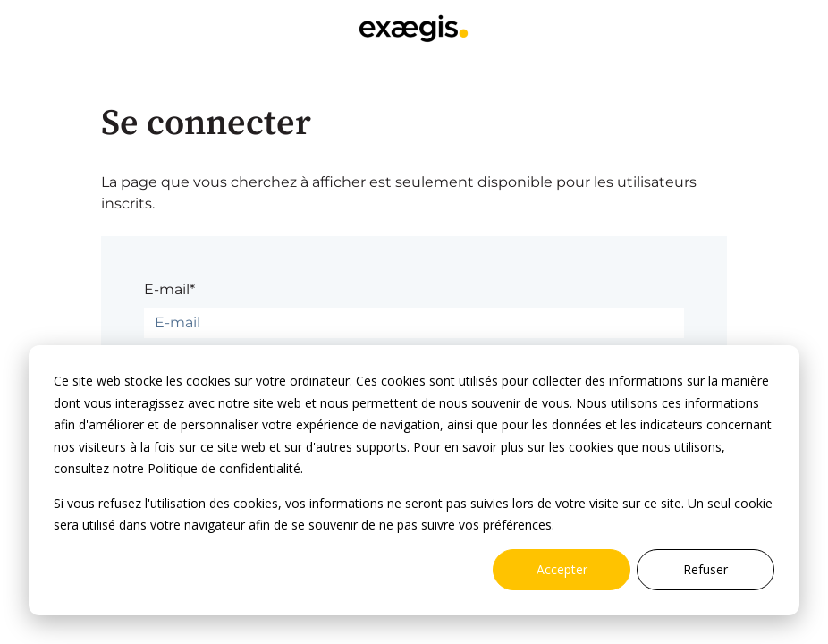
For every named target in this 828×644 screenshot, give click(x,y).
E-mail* (169, 289)
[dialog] (414, 480)
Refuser (705, 569)
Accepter (562, 569)
